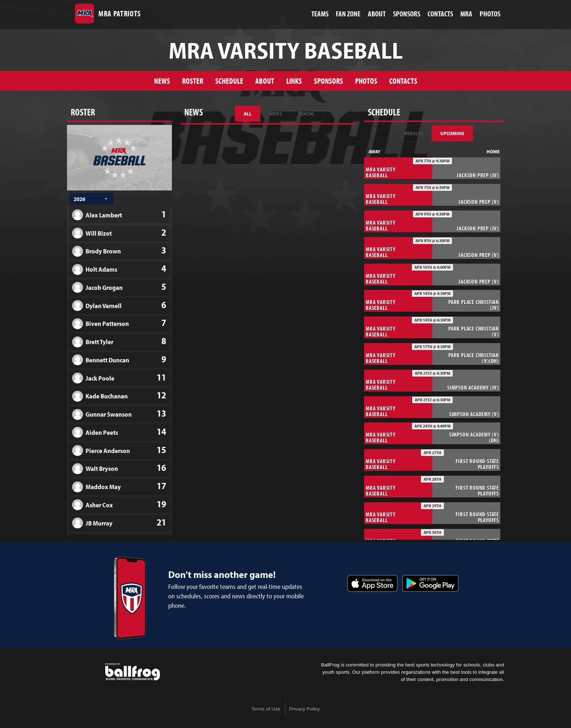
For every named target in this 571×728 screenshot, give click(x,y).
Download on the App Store (373, 583)
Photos (366, 81)
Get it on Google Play (430, 583)
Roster (193, 81)
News (162, 81)
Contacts (403, 81)
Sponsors (328, 81)
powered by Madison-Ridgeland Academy (133, 672)
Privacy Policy (305, 709)
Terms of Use (266, 709)
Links (294, 81)
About (265, 81)
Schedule (229, 81)
